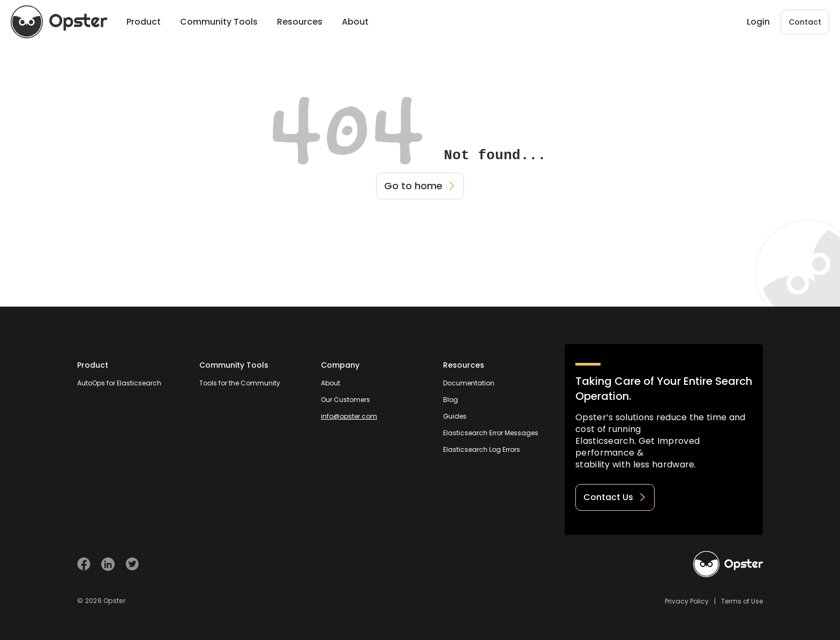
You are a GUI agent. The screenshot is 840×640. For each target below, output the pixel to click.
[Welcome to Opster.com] (728, 564)
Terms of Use (742, 601)
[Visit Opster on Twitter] (132, 564)
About (331, 383)
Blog (451, 400)
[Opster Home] (59, 22)
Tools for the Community (240, 383)
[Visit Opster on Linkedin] (108, 564)
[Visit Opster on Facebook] (84, 564)
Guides (455, 416)
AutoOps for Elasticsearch (119, 383)
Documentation (469, 383)
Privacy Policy (687, 601)
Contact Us (615, 497)
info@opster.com (349, 416)
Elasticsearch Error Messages (491, 433)
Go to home (420, 186)
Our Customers (346, 400)
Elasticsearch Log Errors (482, 449)
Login (758, 22)
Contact (805, 22)
